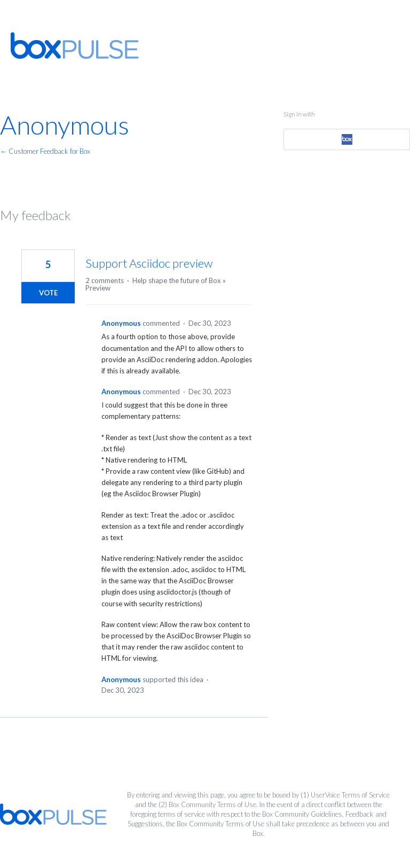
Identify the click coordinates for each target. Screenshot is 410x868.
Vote (48, 293)
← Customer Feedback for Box (45, 151)
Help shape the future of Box (177, 280)
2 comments (105, 280)
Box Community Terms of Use (212, 804)
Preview (98, 288)
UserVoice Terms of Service (350, 795)
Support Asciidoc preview (149, 263)
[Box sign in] (346, 139)
